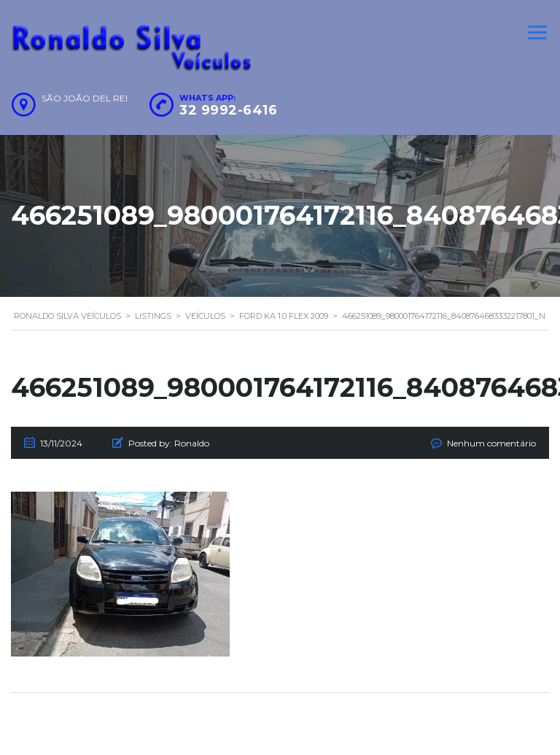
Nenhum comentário (491, 443)
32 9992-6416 (228, 110)
